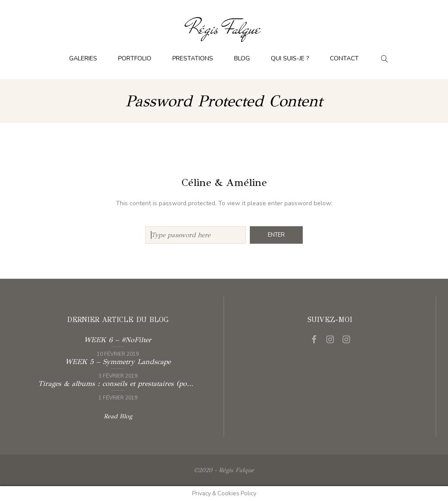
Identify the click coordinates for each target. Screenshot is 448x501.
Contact (344, 58)
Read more (117, 346)
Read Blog (118, 416)
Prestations (193, 58)
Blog (242, 58)
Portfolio (135, 58)
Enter (276, 235)
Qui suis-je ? (290, 58)
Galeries (83, 58)
